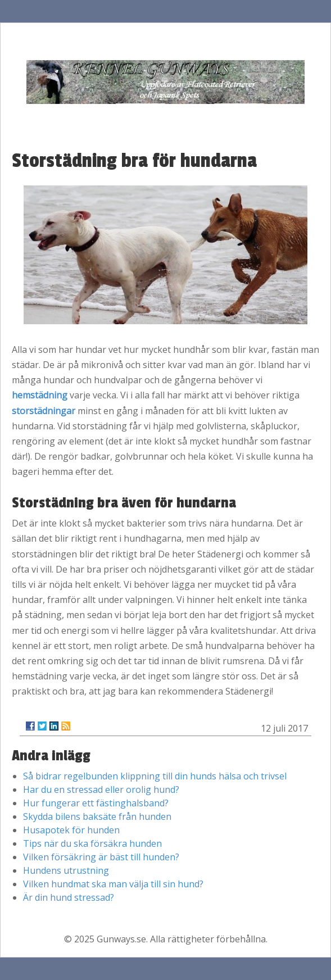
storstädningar (44, 411)
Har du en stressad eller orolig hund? (101, 790)
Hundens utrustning (66, 870)
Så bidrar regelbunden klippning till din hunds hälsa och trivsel (155, 776)
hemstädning (40, 395)
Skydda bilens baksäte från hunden (97, 816)
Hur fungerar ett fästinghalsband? (96, 803)
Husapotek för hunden (71, 830)
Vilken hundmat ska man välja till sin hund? (113, 884)
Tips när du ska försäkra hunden (92, 843)
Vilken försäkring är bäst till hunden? (101, 857)
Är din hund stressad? (69, 897)
